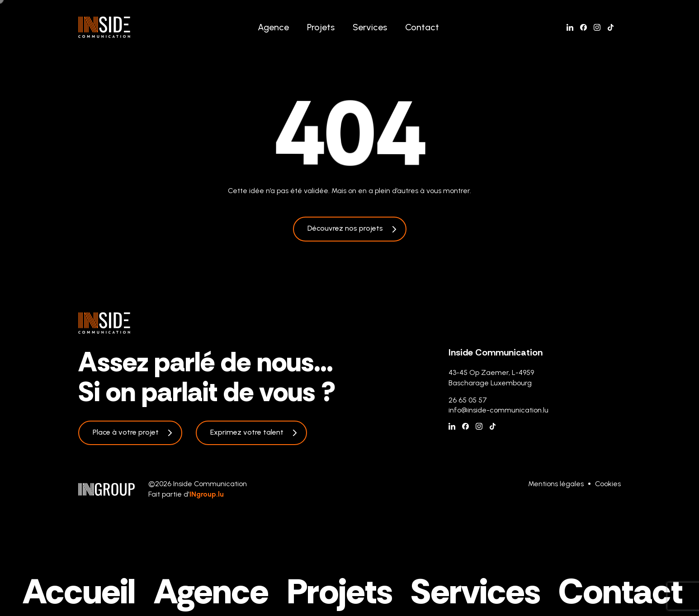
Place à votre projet (126, 432)
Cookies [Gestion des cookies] (608, 484)
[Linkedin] (570, 27)
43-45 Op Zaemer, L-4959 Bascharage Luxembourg (491, 377)
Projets (321, 27)
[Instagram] (597, 27)
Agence (273, 27)
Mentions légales (556, 484)
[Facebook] (583, 27)
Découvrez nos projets (345, 228)
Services (370, 27)
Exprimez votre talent (247, 432)
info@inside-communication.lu (498, 410)
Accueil (79, 591)
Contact (422, 27)
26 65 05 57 (468, 400)
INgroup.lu (207, 494)
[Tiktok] (611, 27)
